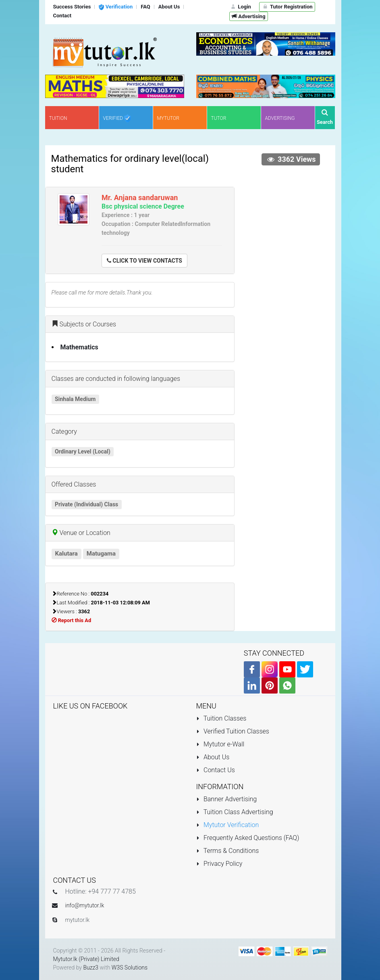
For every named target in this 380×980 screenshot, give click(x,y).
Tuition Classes (221, 718)
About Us (213, 757)
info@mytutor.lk (85, 905)
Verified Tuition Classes (233, 731)
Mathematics (79, 347)
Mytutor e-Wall (220, 744)
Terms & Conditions (228, 851)
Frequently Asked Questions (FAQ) (248, 838)
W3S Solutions (130, 967)
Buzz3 (91, 967)
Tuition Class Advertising (235, 812)
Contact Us (216, 770)
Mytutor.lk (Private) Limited (86, 959)
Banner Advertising (227, 799)
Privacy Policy (219, 864)
